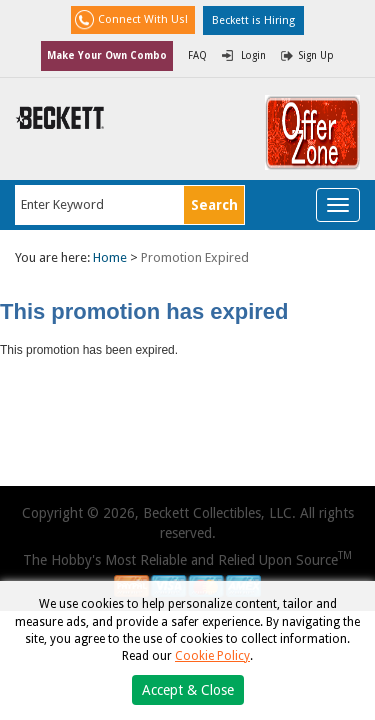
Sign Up (316, 55)
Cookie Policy (212, 656)
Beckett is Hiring (253, 20)
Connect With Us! (143, 19)
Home (110, 257)
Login (253, 55)
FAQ (197, 55)
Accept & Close (188, 690)
